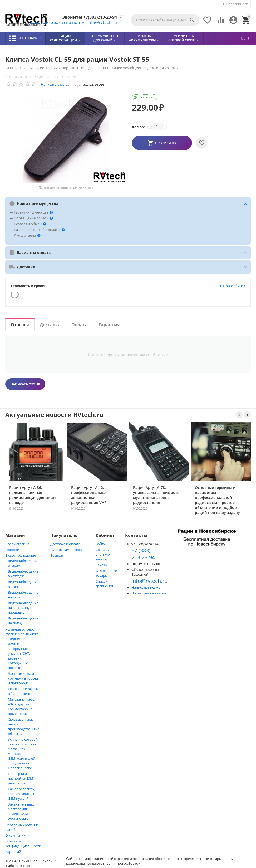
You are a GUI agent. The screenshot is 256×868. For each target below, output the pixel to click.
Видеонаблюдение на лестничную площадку (23, 608)
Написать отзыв (54, 84)
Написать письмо (146, 587)
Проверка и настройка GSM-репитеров (21, 778)
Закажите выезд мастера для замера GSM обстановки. (21, 811)
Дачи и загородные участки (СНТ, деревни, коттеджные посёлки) (19, 656)
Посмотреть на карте (149, 593)
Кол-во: (138, 127)
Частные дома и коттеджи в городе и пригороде (23, 678)
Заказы (102, 565)
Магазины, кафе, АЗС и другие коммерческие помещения (21, 706)
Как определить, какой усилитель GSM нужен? (22, 794)
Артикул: (74, 85)
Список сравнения (104, 584)
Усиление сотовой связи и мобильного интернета (22, 634)
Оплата (80, 325)
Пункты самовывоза (67, 550)
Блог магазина (17, 544)
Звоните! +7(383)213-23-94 (90, 17)
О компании (15, 835)
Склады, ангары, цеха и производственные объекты (24, 726)
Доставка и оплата (65, 544)
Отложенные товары (106, 573)
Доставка (50, 325)
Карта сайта (15, 852)
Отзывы (20, 325)
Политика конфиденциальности (23, 843)
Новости (12, 550)
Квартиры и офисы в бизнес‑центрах (23, 691)
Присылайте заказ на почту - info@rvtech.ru (72, 22)
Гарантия (109, 325)
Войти (101, 544)
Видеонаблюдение (21, 555)
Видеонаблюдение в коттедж (23, 574)
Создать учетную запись (103, 554)
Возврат (57, 555)
